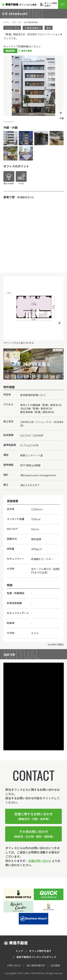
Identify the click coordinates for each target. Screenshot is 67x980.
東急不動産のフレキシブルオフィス (36, 957)
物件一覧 (17, 22)
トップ (19, 951)
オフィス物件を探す (40, 951)
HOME (6, 22)
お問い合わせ (14, 965)
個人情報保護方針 (36, 965)
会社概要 (55, 965)
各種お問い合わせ (40, 861)
